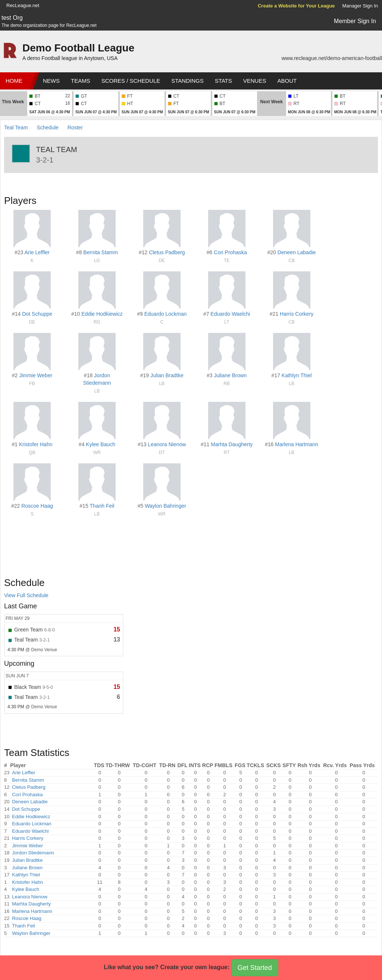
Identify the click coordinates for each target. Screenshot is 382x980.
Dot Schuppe (37, 314)
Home (14, 81)
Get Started (255, 968)
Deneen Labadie (297, 252)
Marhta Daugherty (232, 444)
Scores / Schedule (131, 81)
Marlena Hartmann (297, 444)
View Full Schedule (26, 595)
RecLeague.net (23, 5)
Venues (255, 81)
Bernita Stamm (101, 252)
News (51, 81)
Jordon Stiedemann (33, 853)
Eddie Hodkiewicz (102, 314)
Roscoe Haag (37, 506)
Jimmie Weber (36, 375)
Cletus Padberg (167, 252)
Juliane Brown (230, 375)
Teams (81, 81)
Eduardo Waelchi (230, 314)
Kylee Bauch (101, 444)
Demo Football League (78, 48)
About (287, 81)
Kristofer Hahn (36, 444)
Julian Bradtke (167, 375)
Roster (75, 127)
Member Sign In (355, 21)
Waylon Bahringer (165, 506)
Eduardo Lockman (166, 314)
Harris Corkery (297, 314)
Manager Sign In (360, 6)
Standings (187, 81)
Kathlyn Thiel (297, 375)
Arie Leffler (37, 252)
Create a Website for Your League (296, 6)
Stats (223, 81)
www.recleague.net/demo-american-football (332, 58)
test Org (12, 18)
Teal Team (16, 127)
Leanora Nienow (167, 444)
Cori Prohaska (230, 252)
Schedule (47, 127)
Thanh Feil (102, 506)
